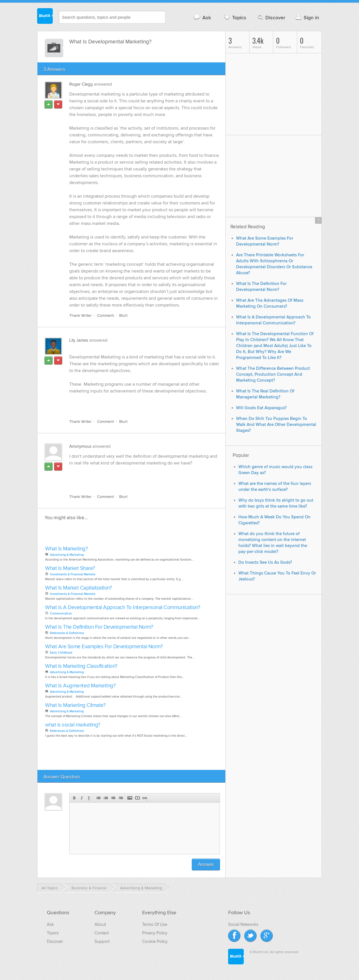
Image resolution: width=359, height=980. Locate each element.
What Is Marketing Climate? (75, 705)
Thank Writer (80, 315)
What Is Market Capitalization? (78, 588)
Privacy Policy (155, 933)
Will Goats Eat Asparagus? (261, 408)
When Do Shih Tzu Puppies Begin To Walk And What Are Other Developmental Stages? (276, 425)
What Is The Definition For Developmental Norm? (99, 627)
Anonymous (80, 446)
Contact (102, 933)
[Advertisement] (135, 477)
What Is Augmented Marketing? (80, 686)
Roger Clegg (81, 84)
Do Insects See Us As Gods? (265, 562)
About (100, 924)
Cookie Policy (155, 941)
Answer (206, 864)
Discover (271, 17)
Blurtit (45, 17)
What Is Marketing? (66, 549)
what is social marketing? (73, 725)
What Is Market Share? (70, 568)
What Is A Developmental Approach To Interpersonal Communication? (123, 608)
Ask (202, 17)
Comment (105, 315)
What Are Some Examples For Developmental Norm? (104, 647)
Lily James (79, 340)
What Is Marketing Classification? (81, 666)
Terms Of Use (155, 924)
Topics (235, 17)
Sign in (307, 17)
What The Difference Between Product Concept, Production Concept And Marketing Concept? (273, 374)
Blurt (123, 315)
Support (102, 941)
